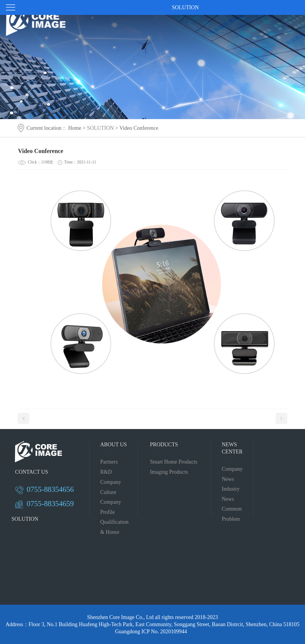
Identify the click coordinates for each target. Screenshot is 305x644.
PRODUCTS (164, 445)
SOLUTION (100, 128)
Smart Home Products (173, 462)
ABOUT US (113, 445)
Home (75, 128)
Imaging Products (169, 472)
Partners (109, 462)
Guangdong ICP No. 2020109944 (151, 631)
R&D (106, 472)
